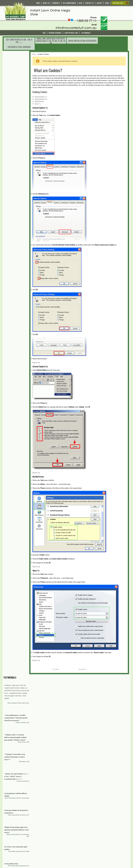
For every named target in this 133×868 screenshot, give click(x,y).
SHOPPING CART (118, 3)
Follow (88, 10)
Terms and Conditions (46, 852)
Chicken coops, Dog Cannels (58, 721)
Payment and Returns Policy (49, 854)
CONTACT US (89, 3)
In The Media (75, 854)
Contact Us (43, 834)
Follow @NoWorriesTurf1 (91, 10)
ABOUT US (46, 3)
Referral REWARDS (55, 24)
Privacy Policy (44, 856)
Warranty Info (43, 839)
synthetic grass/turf (50, 710)
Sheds (104, 718)
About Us (73, 852)
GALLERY (99, 3)
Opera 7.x (43, 88)
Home (39, 39)
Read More (8, 855)
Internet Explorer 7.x (46, 81)
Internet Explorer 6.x (46, 84)
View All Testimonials (24, 252)
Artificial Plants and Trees (28, 721)
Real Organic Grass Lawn (20, 682)
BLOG (81, 3)
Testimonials (86, 24)
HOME (38, 3)
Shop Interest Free (71, 24)
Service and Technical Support (49, 841)
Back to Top (41, 347)
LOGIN (107, 3)
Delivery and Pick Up (46, 836)
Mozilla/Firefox (45, 86)
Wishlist (73, 839)
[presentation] (62, 824)
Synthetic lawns (112, 679)
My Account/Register (77, 834)
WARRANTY (56, 3)
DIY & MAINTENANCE (69, 3)
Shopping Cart (75, 836)
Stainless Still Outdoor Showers (83, 718)
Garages (113, 718)
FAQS (44, 24)
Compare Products (77, 841)
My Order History (76, 843)
